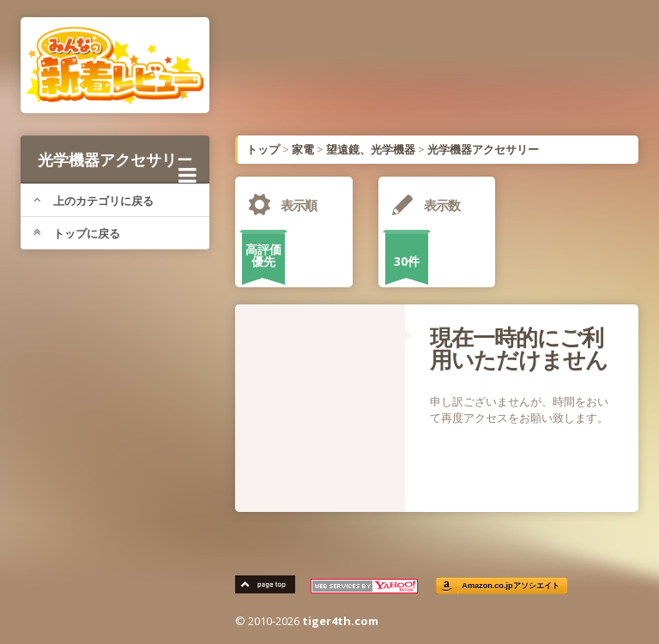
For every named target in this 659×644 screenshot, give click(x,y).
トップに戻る (77, 233)
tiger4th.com (340, 621)
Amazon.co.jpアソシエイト (511, 586)
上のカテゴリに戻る (94, 201)
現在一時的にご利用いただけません (519, 348)
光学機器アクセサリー (117, 166)
